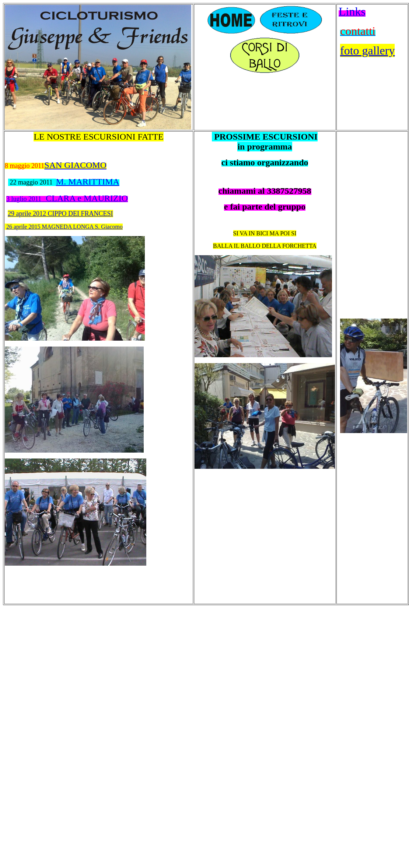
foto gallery (367, 50)
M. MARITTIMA (88, 182)
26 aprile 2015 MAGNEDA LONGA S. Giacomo (64, 227)
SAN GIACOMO (75, 165)
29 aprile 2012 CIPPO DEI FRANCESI (60, 214)
